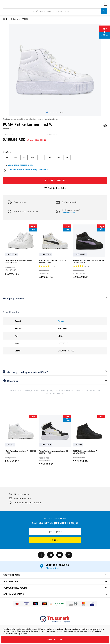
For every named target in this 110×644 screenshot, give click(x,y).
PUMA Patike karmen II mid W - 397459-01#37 (21, 452)
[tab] (55, 298)
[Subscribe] (55, 540)
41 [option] (67, 158)
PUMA (61, 321)
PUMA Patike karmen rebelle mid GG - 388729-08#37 (54, 452)
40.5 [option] (58, 158)
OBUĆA (15, 19)
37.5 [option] (15, 158)
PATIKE (25, 19)
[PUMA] (105, 127)
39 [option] (41, 158)
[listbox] (55, 158)
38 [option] (24, 158)
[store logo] (55, 4)
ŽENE (5, 19)
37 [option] (7, 158)
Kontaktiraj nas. (68, 213)
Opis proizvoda (16, 298)
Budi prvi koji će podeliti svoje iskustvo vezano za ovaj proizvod (30, 119)
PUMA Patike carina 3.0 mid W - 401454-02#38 (86, 452)
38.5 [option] (33, 158)
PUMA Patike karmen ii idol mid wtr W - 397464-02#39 (89, 262)
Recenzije (13, 381)
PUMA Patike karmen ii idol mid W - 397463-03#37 (53, 262)
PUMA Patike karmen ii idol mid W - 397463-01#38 (19, 262)
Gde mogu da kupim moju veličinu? (27, 372)
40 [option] (50, 158)
